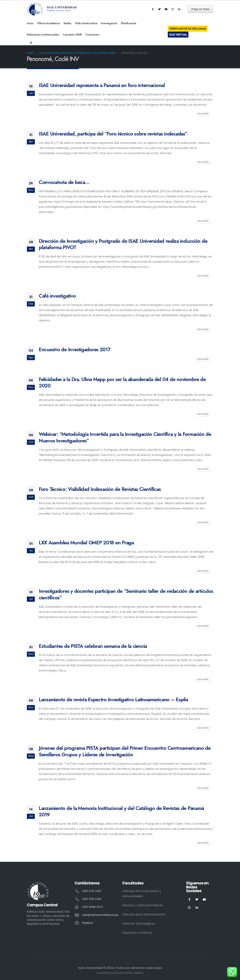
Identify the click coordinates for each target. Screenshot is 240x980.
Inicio (30, 23)
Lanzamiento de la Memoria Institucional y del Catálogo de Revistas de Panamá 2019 (121, 811)
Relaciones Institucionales (43, 35)
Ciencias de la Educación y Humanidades (142, 894)
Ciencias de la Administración (144, 914)
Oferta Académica (48, 23)
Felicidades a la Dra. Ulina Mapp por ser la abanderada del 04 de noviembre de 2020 (122, 383)
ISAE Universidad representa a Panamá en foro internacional (102, 85)
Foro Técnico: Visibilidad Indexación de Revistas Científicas (100, 489)
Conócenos (93, 35)
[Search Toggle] (31, 43)
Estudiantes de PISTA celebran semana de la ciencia (93, 646)
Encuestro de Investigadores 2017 (75, 349)
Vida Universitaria (86, 23)
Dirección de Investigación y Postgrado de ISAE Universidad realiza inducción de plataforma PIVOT (123, 244)
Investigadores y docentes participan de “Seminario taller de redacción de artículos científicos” (126, 594)
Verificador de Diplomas (188, 29)
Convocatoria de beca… (64, 182)
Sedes (67, 23)
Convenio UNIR (72, 35)
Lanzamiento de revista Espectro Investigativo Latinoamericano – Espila (113, 699)
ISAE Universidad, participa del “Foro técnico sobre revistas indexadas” (113, 134)
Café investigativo (57, 296)
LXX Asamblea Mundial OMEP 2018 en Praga (86, 543)
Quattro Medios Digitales (130, 973)
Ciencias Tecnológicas (139, 924)
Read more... (203, 114)
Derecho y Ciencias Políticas (143, 905)
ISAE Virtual (178, 35)
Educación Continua (137, 933)
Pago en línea (200, 9)
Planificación (129, 23)
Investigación (109, 23)
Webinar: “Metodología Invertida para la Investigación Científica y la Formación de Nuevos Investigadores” (125, 437)
